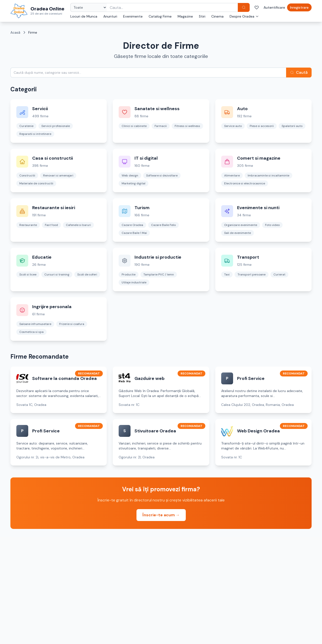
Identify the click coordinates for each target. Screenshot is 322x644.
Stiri (202, 16)
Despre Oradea (244, 16)
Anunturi (110, 16)
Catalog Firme (160, 16)
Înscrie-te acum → (161, 515)
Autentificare (274, 7)
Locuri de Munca (84, 16)
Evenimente (133, 16)
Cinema (217, 16)
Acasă (15, 32)
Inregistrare (299, 7)
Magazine (185, 16)
